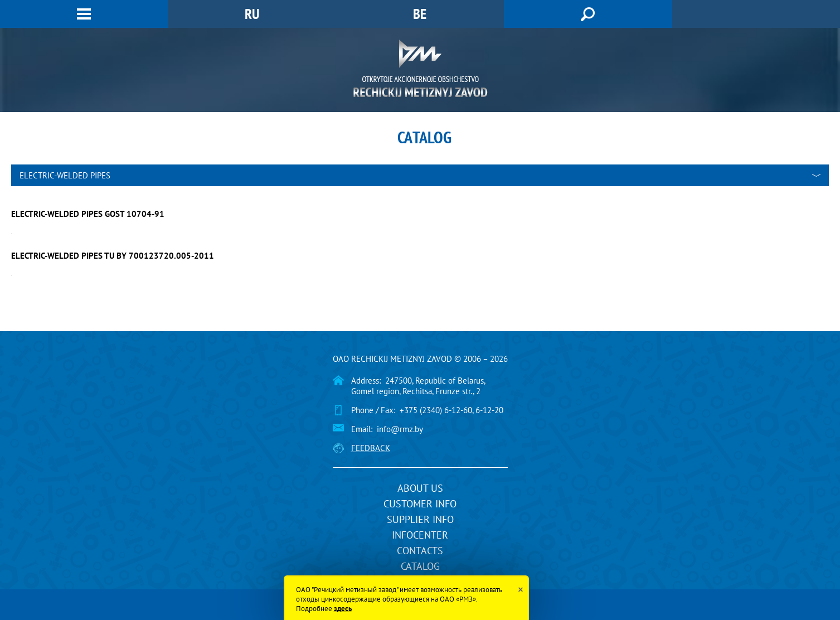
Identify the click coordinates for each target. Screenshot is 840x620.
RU (252, 14)
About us (420, 488)
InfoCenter (420, 535)
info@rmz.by (400, 429)
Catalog (420, 566)
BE (420, 14)
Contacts (420, 551)
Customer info (420, 504)
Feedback (371, 448)
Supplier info (420, 519)
